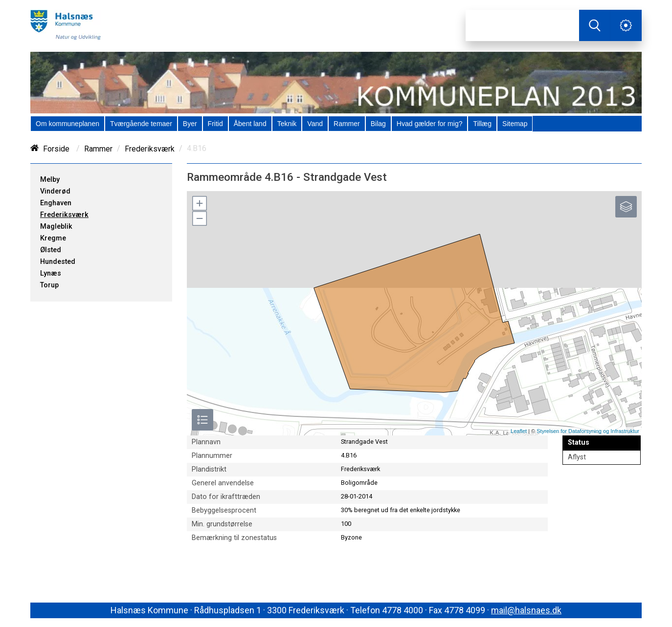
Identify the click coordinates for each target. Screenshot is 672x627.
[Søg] (522, 25)
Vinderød (55, 191)
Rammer (98, 149)
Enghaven (56, 203)
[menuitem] (67, 124)
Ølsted (51, 250)
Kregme (53, 238)
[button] (199, 203)
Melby (50, 180)
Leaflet (519, 431)
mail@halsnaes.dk (526, 610)
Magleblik (56, 227)
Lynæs (51, 273)
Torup (49, 285)
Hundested (58, 262)
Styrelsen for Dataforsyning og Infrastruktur (588, 431)
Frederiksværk (150, 149)
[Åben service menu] (626, 25)
